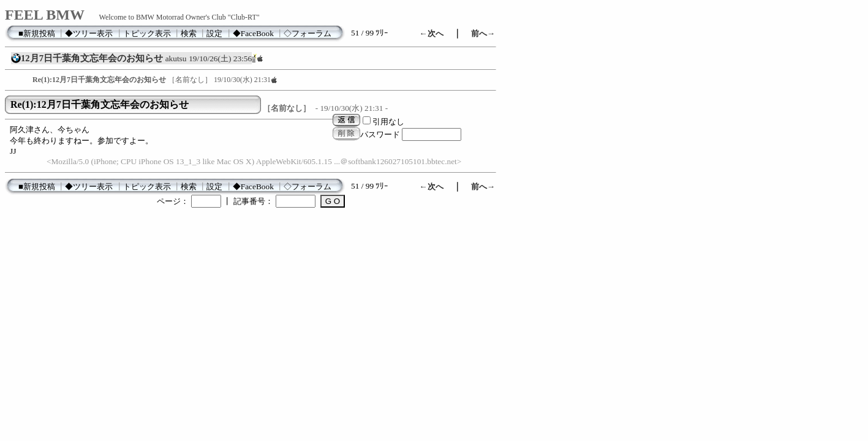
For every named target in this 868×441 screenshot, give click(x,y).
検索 (189, 33)
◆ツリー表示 (89, 33)
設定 (214, 33)
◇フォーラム (308, 33)
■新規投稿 (37, 33)
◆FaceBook (253, 33)
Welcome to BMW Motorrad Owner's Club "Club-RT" (179, 17)
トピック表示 (147, 33)
